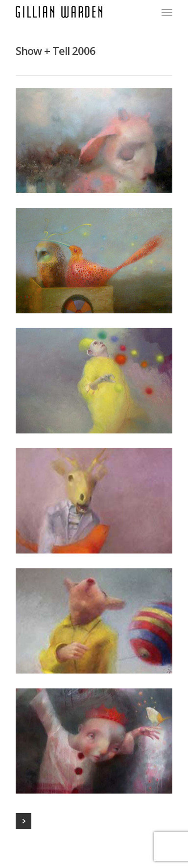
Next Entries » (23, 821)
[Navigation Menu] (167, 12)
